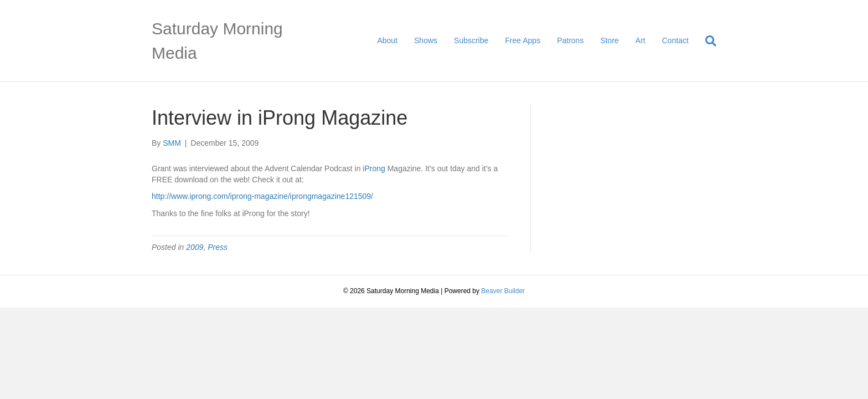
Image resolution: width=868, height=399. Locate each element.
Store (609, 40)
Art (640, 40)
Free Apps (523, 40)
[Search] (707, 41)
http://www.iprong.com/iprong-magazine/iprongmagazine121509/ (262, 196)
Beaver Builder (503, 291)
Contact (675, 40)
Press (218, 247)
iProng (374, 168)
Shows (426, 40)
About (387, 40)
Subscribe (471, 40)
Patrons (570, 40)
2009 (195, 247)
